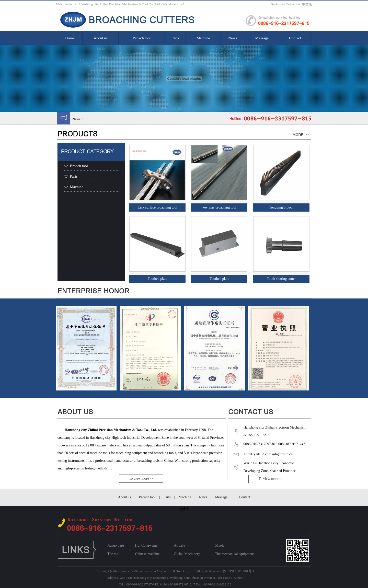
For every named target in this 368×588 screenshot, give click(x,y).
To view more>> (141, 479)
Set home (277, 4)
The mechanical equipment (235, 554)
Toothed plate (157, 279)
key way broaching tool (220, 207)
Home (70, 38)
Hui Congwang (146, 545)
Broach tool (142, 38)
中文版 (307, 4)
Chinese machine (147, 554)
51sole (220, 545)
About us (101, 38)
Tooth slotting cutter (281, 279)
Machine (203, 38)
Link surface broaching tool (158, 207)
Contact (295, 38)
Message (262, 38)
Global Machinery (187, 554)
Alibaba (179, 545)
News (233, 38)
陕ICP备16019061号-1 (239, 571)
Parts (175, 38)
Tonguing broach (281, 207)
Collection (293, 4)
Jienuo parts (116, 545)
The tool (113, 554)
